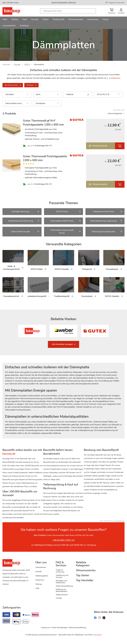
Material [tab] (78, 94)
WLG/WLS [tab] (108, 95)
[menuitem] (5, 20)
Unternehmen (41, 567)
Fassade (17, 64)
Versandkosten (120, 521)
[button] (108, 94)
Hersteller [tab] (17, 94)
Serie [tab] (47, 94)
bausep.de (98, 635)
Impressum (40, 580)
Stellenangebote (42, 576)
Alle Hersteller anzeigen (62, 344)
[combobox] (68, 11)
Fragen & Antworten (117, 3)
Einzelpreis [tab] (47, 103)
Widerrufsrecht (62, 595)
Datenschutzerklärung (64, 586)
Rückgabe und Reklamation (61, 582)
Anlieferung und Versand (62, 576)
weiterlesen (115, 78)
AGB (37, 588)
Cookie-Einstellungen (59, 628)
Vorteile (59, 598)
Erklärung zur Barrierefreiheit (61, 590)
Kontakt (39, 572)
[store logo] (15, 11)
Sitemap (39, 584)
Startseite (6, 64)
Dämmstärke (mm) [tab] (17, 103)
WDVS (27, 64)
